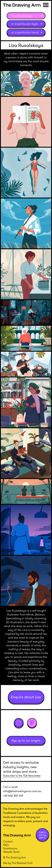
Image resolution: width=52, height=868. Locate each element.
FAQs (6, 845)
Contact (8, 841)
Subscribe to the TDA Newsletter (22, 776)
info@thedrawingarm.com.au (22, 791)
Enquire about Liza (26, 697)
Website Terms (11, 852)
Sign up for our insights (26, 740)
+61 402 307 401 (13, 796)
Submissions (10, 848)
